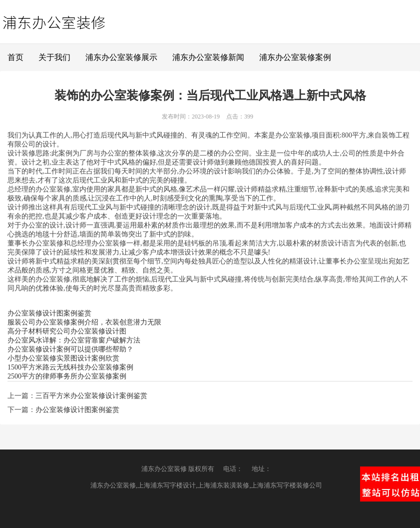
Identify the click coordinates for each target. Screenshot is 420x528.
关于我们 (54, 57)
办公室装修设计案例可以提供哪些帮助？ (70, 349)
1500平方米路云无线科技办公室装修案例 (70, 367)
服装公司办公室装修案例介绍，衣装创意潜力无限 (84, 322)
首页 (15, 57)
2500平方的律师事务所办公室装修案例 (67, 376)
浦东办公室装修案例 (295, 57)
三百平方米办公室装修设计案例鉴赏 (91, 396)
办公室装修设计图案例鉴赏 (49, 313)
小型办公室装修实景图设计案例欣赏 (63, 358)
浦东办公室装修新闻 (208, 57)
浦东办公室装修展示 (121, 57)
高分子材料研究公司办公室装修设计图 (67, 331)
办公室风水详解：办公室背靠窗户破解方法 (74, 340)
